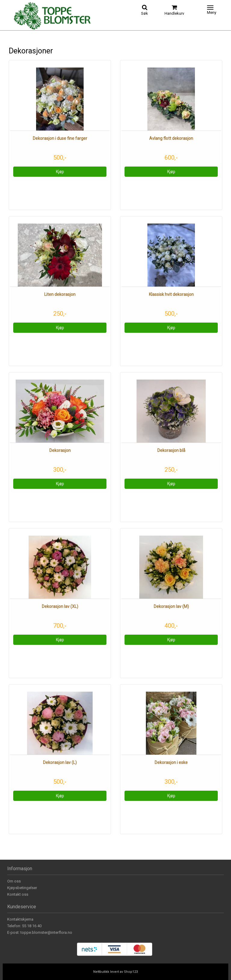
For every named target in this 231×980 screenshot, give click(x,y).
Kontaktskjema (20, 919)
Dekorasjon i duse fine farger (60, 138)
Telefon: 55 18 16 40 (24, 926)
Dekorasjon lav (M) (171, 606)
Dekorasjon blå (171, 450)
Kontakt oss (18, 894)
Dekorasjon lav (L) (60, 762)
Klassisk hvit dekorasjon (171, 294)
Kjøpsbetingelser (22, 888)
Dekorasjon (60, 450)
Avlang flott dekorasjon (171, 138)
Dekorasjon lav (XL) (60, 606)
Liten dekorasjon (60, 294)
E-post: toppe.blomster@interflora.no (40, 932)
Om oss (14, 881)
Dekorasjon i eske (171, 762)
